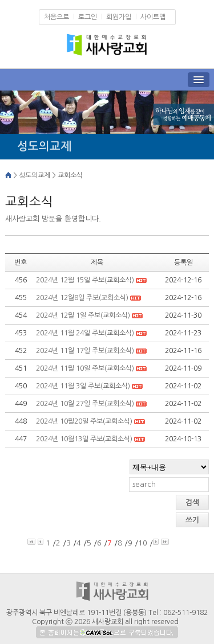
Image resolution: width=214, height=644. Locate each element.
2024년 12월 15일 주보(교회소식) (85, 280)
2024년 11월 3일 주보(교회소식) (84, 386)
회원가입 (119, 17)
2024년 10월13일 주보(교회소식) (85, 439)
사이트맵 (153, 17)
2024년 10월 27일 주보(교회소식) (86, 404)
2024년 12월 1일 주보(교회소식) (84, 315)
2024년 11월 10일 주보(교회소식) (86, 368)
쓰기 (192, 520)
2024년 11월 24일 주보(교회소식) (86, 333)
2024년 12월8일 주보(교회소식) (82, 298)
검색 (192, 503)
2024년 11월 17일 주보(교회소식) (86, 351)
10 (143, 543)
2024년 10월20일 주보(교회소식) (85, 421)
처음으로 (56, 17)
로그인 (88, 17)
